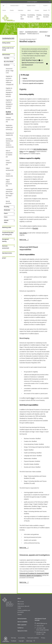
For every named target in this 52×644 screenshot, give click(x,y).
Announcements (22, 619)
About (29, 10)
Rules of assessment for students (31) (9, 154)
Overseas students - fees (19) (10, 120)
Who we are (21, 602)
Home (4, 10)
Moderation (7, 210)
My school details (9, 62)
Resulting (7, 207)
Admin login (30, 641)
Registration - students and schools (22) (9, 127)
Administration (43, 32)
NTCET (4, 258)
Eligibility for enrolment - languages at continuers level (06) (9, 104)
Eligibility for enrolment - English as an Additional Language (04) (10, 80)
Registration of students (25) (10, 134)
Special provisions (9, 202)
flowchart (35, 228)
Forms (6, 217)
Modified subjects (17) (9, 113)
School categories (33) (9, 163)
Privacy (43, 638)
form (32, 398)
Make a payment (22, 625)
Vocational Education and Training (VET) (8, 234)
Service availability (22, 622)
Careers (20, 615)
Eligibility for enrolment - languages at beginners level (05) (9, 92)
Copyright (21, 641)
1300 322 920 (40, 626)
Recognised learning (5, 240)
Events (12, 10)
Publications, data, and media (23, 607)
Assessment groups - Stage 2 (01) (10, 71)
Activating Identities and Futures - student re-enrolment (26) (10, 143)
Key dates (7, 58)
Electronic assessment (6, 247)
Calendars (21, 10)
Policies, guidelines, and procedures (24, 611)
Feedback (14, 641)
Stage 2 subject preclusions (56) (9, 183)
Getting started (6, 43)
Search (46, 10)
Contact (37, 10)
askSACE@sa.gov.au (42, 623)
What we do (21, 604)
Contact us (20, 628)
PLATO (45, 6)
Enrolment (22, 34)
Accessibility (22, 638)
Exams (6, 213)
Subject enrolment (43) (10, 169)
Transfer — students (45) (9, 175)
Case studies (23, 233)
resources (32, 151)
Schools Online (14, 6)
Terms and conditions (33, 638)
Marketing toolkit (7, 227)
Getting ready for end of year (8, 49)
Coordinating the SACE (31, 32)
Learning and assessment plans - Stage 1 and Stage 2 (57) (10, 194)
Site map (13, 638)
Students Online (31, 6)
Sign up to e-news (22, 631)
